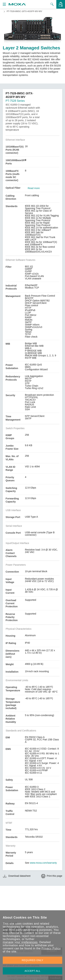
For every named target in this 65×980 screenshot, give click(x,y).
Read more (34, 188)
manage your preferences (20, 942)
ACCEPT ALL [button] (33, 971)
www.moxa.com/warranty (44, 863)
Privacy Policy (51, 948)
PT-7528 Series (15, 101)
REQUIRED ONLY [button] (33, 960)
